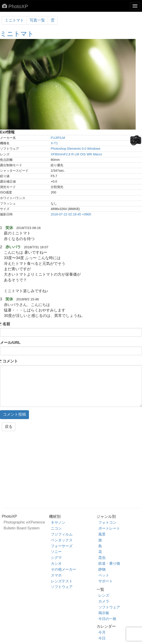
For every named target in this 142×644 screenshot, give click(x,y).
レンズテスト (62, 581)
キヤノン (58, 522)
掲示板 (104, 613)
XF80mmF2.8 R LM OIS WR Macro (76, 154)
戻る (9, 427)
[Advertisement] (71, 471)
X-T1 (54, 143)
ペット (104, 575)
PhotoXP (15, 6)
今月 (102, 632)
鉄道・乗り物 (109, 563)
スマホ (56, 575)
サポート (106, 581)
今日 (102, 638)
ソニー (56, 552)
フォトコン (107, 522)
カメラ (104, 601)
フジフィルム (62, 534)
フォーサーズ (62, 546)
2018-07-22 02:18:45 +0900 (71, 214)
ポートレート (109, 528)
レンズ (104, 595)
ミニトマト (14, 20)
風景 (102, 534)
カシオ (56, 563)
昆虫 (102, 557)
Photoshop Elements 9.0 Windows (76, 149)
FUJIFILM (58, 138)
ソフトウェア (62, 587)
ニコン (56, 528)
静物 (102, 569)
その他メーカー (64, 569)
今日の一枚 (107, 619)
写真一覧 (37, 20)
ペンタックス (62, 540)
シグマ (56, 557)
